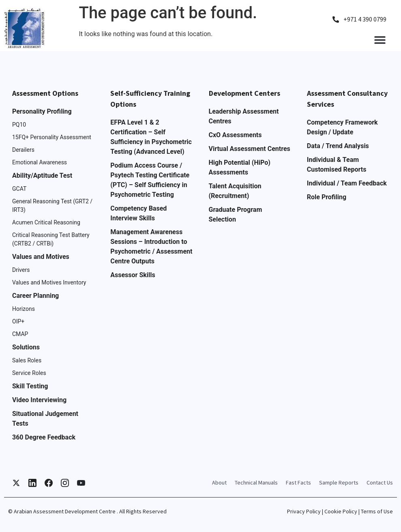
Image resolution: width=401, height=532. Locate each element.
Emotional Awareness (40, 162)
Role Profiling (327, 197)
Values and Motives (41, 257)
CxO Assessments (235, 135)
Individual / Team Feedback (347, 183)
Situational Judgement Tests (45, 419)
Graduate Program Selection (236, 214)
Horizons (24, 309)
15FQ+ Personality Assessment (52, 137)
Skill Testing (30, 386)
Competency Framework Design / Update (342, 127)
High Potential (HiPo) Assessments (240, 167)
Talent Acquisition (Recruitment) (235, 191)
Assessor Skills (133, 275)
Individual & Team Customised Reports (337, 165)
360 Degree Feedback (44, 437)
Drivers (21, 270)
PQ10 (19, 125)
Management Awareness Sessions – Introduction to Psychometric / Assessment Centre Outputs (151, 247)
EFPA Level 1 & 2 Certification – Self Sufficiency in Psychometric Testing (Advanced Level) (151, 137)
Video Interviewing (39, 400)
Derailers (23, 150)
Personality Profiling (42, 111)
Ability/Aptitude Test (42, 176)
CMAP (20, 334)
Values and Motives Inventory (49, 282)
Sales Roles (27, 360)
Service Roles (29, 373)
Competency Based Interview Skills (138, 213)
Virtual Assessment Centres (250, 149)
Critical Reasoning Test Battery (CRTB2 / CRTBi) (51, 239)
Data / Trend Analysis (338, 146)
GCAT (19, 189)
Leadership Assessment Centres (244, 116)
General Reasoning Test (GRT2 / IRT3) (52, 206)
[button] (380, 40)
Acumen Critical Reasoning (46, 222)
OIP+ (18, 321)
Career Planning (35, 296)
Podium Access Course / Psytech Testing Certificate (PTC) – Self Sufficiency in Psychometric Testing (150, 180)
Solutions (26, 347)
